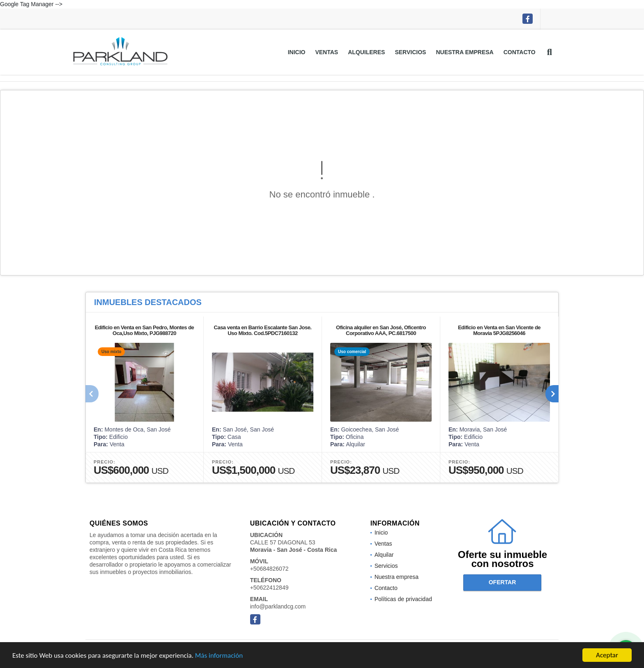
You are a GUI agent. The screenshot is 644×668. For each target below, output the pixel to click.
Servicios (410, 52)
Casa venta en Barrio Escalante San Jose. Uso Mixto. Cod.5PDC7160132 (263, 330)
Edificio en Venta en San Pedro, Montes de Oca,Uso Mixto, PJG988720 (145, 330)
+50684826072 (269, 569)
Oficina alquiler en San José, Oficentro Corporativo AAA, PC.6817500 (381, 330)
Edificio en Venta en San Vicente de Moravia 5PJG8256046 (499, 330)
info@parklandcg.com (278, 606)
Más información (219, 656)
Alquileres (366, 52)
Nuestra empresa (465, 52)
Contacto (520, 52)
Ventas (327, 52)
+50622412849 (269, 588)
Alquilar (384, 555)
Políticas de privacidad (403, 599)
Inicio (297, 52)
